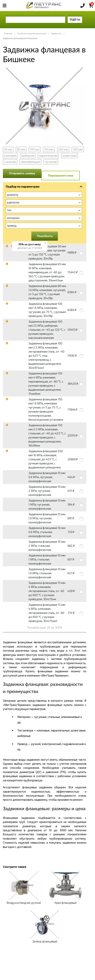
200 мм (63, 149)
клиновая (10, 156)
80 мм (21, 149)
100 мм (35, 149)
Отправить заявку (22, 173)
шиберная (28, 156)
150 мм (49, 149)
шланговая (70, 156)
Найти (75, 19)
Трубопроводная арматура (32, 33)
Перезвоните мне (61, 175)
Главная (8, 33)
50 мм (8, 149)
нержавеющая (30, 162)
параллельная (48, 156)
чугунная (51, 162)
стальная (10, 162)
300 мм (78, 149)
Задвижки (56, 33)
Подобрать (45, 236)
